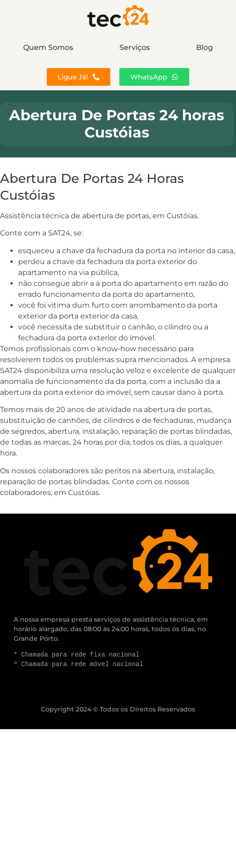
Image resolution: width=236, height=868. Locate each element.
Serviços (135, 47)
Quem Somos (48, 47)
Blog (204, 47)
